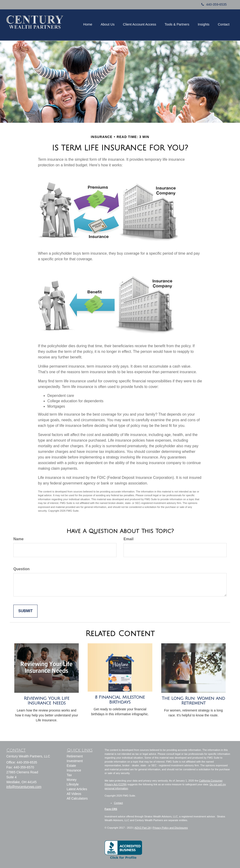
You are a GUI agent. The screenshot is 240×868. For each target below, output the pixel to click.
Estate (71, 766)
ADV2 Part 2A (143, 828)
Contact (118, 803)
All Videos (74, 794)
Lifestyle (73, 784)
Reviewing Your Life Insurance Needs (47, 701)
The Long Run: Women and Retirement (193, 701)
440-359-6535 (214, 4)
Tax (69, 775)
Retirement (75, 756)
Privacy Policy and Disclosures (170, 828)
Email (129, 539)
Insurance (74, 770)
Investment (75, 761)
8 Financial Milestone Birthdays (120, 700)
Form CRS (111, 809)
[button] (88, 24)
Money (72, 780)
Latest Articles (77, 789)
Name (19, 539)
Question (21, 569)
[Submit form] (25, 611)
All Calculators (77, 798)
